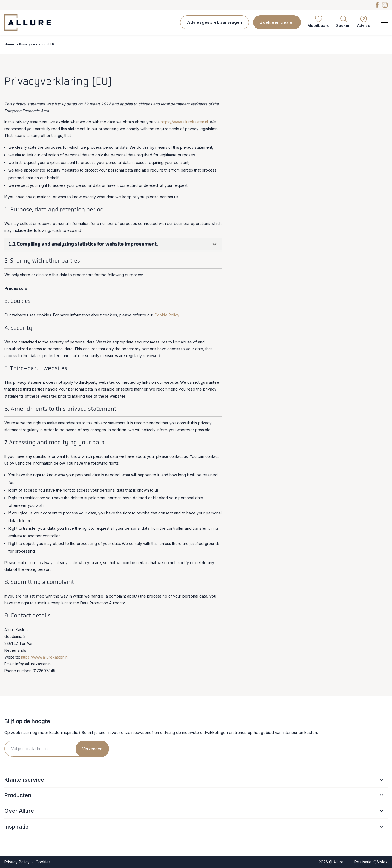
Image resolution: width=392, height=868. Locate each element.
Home (9, 44)
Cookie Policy (167, 315)
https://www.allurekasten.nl (184, 122)
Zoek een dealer (277, 22)
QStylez (381, 862)
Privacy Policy (17, 862)
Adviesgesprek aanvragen (215, 22)
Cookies (43, 862)
